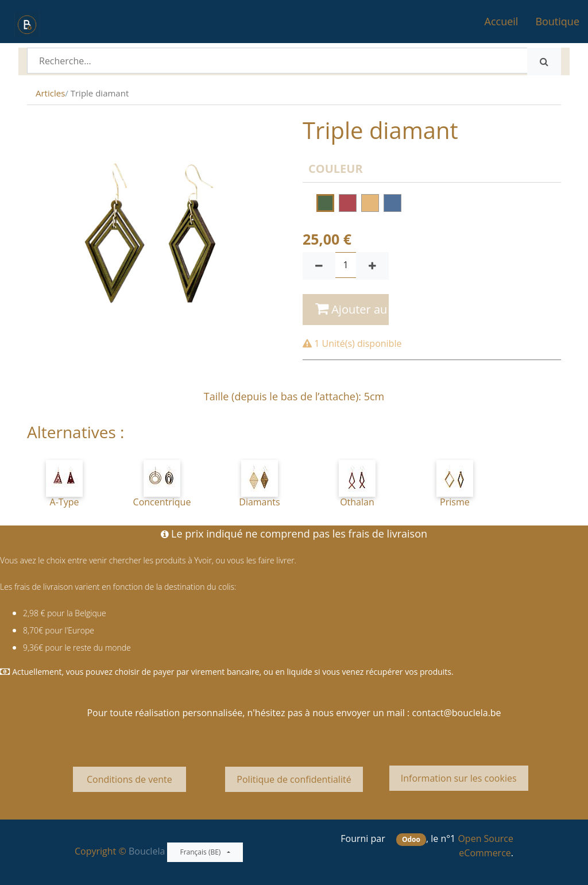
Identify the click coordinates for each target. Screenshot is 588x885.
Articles (50, 93)
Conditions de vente (129, 779)
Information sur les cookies (459, 778)
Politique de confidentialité (294, 779)
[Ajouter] (372, 266)
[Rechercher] (544, 61)
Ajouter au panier (352, 309)
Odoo (411, 839)
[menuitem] (502, 22)
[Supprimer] (319, 266)
